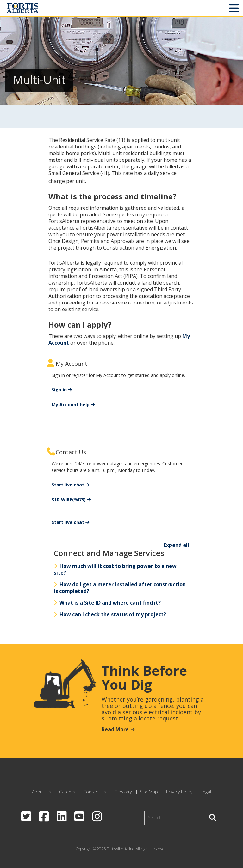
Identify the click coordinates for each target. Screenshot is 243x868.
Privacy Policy (179, 792)
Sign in (59, 390)
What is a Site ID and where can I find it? (107, 603)
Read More (115, 729)
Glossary (123, 792)
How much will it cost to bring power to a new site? (115, 569)
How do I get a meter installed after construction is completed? (120, 588)
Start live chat (68, 485)
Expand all (176, 545)
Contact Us (95, 792)
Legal (206, 792)
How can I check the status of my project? (110, 614)
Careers (67, 792)
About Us (41, 792)
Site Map (149, 792)
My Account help (71, 404)
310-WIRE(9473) (69, 500)
